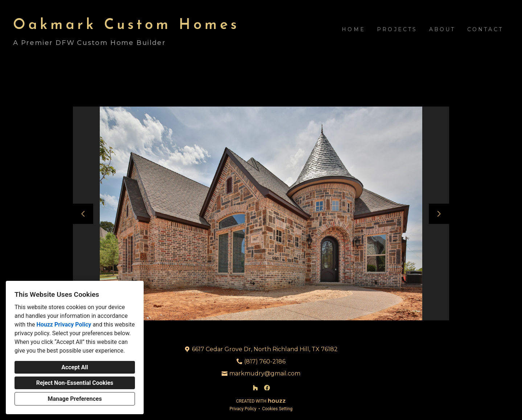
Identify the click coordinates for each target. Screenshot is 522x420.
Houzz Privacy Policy (64, 325)
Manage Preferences (75, 399)
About (442, 29)
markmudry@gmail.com (265, 373)
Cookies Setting (278, 409)
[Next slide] (439, 214)
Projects (397, 29)
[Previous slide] (83, 214)
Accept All (75, 367)
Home (354, 29)
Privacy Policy (243, 409)
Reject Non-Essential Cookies (75, 383)
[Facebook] (267, 388)
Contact (485, 29)
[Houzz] (255, 388)
